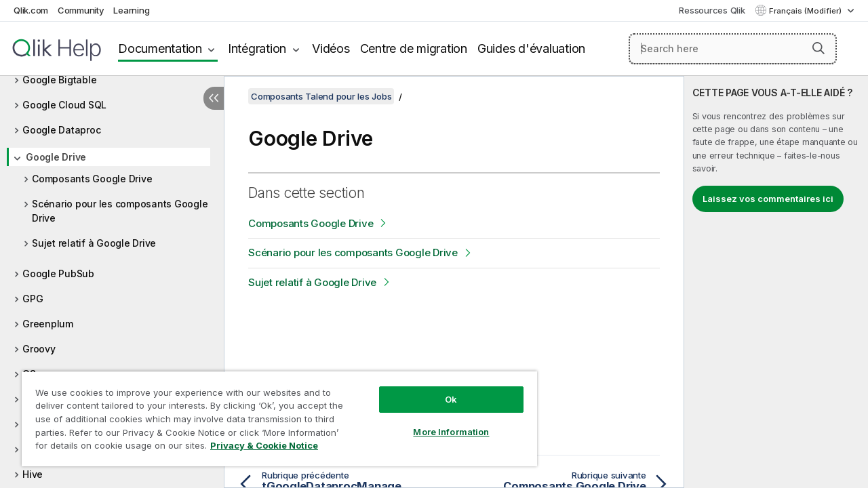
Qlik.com (31, 10)
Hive (33, 474)
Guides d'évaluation (531, 48)
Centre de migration (414, 48)
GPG (33, 299)
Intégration (257, 48)
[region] (273, 413)
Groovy (39, 349)
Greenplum (48, 324)
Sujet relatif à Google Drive (94, 243)
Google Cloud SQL (64, 105)
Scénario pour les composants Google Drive (120, 211)
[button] (818, 48)
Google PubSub (58, 273)
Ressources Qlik (712, 10)
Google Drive (56, 157)
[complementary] (776, 282)
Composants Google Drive (92, 179)
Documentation (160, 48)
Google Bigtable (59, 80)
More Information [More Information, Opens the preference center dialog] (441, 422)
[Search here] (733, 49)
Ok (441, 389)
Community (81, 10)
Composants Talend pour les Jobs (321, 96)
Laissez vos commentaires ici (768, 199)
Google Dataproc (61, 130)
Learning (131, 10)
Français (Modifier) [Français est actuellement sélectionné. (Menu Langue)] (806, 11)
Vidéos (331, 48)
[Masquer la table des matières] (214, 98)
